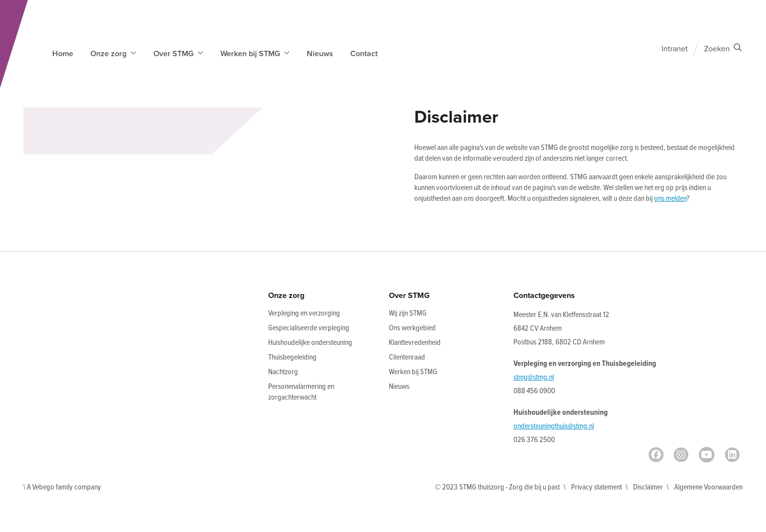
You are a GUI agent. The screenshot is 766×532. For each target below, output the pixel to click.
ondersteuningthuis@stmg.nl (554, 426)
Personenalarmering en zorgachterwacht (301, 392)
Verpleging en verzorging (304, 313)
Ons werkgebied (412, 328)
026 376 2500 (534, 440)
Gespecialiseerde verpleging (309, 328)
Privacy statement (596, 487)
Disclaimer (648, 487)
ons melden (670, 199)
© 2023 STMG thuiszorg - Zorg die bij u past (497, 487)
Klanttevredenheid (415, 343)
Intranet (675, 49)
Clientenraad (407, 357)
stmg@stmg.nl (534, 377)
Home (63, 54)
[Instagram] (681, 455)
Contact (364, 54)
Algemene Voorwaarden (708, 487)
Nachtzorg (283, 372)
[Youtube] (707, 455)
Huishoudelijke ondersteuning (310, 343)
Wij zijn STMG (408, 313)
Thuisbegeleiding (292, 357)
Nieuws (320, 54)
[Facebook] (656, 455)
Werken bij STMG (413, 372)
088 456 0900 (534, 391)
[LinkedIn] (732, 455)
